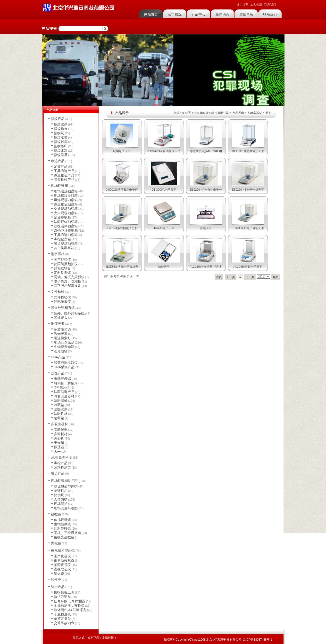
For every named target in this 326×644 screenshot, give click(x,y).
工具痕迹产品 (64, 171)
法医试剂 (61, 409)
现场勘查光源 (64, 342)
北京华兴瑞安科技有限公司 (211, 113)
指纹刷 (59, 133)
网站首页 (151, 14)
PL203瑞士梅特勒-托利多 (206, 267)
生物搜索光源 (64, 347)
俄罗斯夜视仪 (64, 560)
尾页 (276, 277)
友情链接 (108, 638)
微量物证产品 (64, 175)
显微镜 (56, 514)
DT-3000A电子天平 (164, 190)
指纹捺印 (61, 146)
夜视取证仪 (62, 569)
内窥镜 (56, 543)
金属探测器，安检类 (69, 605)
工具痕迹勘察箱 (66, 235)
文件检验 (58, 292)
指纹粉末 (61, 129)
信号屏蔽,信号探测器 (70, 601)
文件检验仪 (62, 297)
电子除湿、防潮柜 (67, 281)
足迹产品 (61, 166)
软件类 (56, 580)
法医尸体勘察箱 (66, 222)
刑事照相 (58, 254)
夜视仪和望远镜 (63, 550)
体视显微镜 (62, 520)
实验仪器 (61, 430)
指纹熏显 (61, 155)
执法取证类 (62, 597)
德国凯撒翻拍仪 (66, 264)
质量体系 (246, 14)
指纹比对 (61, 150)
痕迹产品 (58, 161)
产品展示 (238, 113)
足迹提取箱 (62, 217)
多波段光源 (62, 329)
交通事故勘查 (64, 623)
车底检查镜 (62, 614)
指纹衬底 (61, 142)
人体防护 (61, 499)
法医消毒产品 (64, 392)
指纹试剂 (61, 124)
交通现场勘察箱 (66, 209)
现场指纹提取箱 (66, 196)
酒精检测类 (62, 467)
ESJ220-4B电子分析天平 (248, 190)
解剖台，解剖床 (66, 383)
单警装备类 (62, 619)
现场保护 (61, 504)
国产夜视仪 (62, 556)
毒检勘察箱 (62, 239)
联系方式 (79, 638)
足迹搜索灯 (62, 338)
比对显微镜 (62, 528)
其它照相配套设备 (67, 286)
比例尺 (59, 495)
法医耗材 (61, 414)
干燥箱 (59, 443)
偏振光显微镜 (64, 537)
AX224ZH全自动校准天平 (164, 151)
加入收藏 (256, 5)
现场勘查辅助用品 (65, 481)
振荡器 (59, 447)
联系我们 (270, 5)
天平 (268, 113)
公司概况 (175, 14)
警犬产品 (58, 473)
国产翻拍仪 (62, 259)
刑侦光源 (58, 324)
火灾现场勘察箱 (66, 213)
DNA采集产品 (64, 367)
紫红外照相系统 (63, 308)
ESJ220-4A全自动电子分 (206, 190)
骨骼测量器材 (64, 396)
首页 (219, 277)
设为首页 (242, 5)
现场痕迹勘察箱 (66, 191)
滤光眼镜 (61, 351)
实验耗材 (61, 434)
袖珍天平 (164, 267)
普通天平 (206, 228)
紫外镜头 (61, 318)
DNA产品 (58, 357)
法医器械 (61, 401)
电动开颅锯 (62, 379)
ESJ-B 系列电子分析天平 (248, 228)
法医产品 (58, 373)
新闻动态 (222, 14)
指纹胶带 (61, 137)
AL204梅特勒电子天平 (248, 267)
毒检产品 (61, 463)
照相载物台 (62, 268)
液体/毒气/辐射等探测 (70, 610)
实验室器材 (255, 113)
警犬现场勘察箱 (66, 243)
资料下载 (93, 638)
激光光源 (61, 334)
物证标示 (61, 491)
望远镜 (59, 573)
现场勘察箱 (59, 186)
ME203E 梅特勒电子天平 (248, 151)
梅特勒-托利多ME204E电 (206, 151)
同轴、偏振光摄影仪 (69, 277)
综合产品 (58, 587)
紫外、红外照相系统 (69, 313)
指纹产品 (58, 119)
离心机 (59, 438)
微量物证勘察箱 (66, 204)
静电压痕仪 (62, 302)
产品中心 (199, 14)
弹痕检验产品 (64, 180)
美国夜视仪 (62, 565)
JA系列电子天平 (164, 228)
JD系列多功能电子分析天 (122, 267)
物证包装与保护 (66, 486)
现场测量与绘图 (66, 508)
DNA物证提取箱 (66, 230)
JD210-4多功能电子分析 (122, 228)
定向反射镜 (62, 273)
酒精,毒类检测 (62, 457)
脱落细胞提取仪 (66, 363)
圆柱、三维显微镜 (67, 533)
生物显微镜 (62, 524)
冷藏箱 (59, 405)
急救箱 (59, 418)
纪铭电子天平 (122, 151)
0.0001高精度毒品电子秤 (122, 190)
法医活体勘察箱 (66, 226)
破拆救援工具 (64, 592)
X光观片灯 (62, 387)
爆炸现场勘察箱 (66, 200)
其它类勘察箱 (64, 248)
